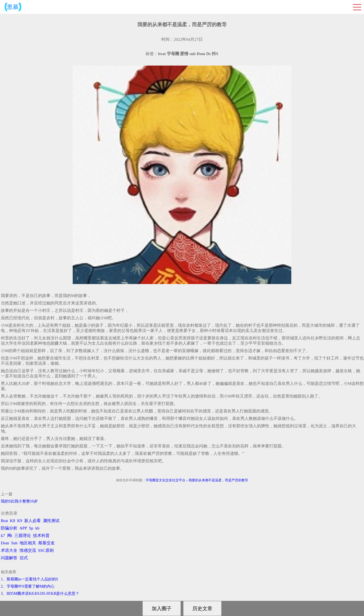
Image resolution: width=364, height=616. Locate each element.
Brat (4, 521)
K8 (12, 521)
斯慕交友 (47, 543)
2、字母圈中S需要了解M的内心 (28, 586)
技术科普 (41, 536)
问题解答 (9, 558)
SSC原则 (46, 550)
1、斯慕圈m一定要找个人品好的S (29, 579)
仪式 (24, 558)
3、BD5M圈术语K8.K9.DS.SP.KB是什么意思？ (40, 594)
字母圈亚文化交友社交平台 (165, 480)
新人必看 (32, 521)
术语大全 (9, 550)
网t (10, 536)
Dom (5, 543)
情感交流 (28, 550)
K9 (20, 521)
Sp (31, 528)
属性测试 (51, 521)
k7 (3, 536)
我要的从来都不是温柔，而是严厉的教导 (218, 480)
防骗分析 (9, 528)
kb (37, 528)
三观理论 (23, 536)
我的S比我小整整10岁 (19, 501)
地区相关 (28, 543)
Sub (14, 543)
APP (23, 528)
